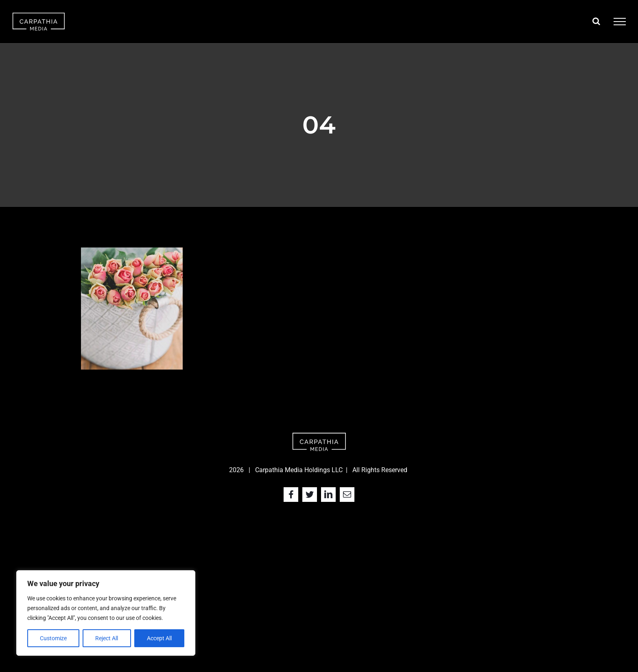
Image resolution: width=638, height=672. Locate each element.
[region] (106, 613)
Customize (53, 638)
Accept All (159, 638)
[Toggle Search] (596, 21)
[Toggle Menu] (620, 22)
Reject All (107, 638)
